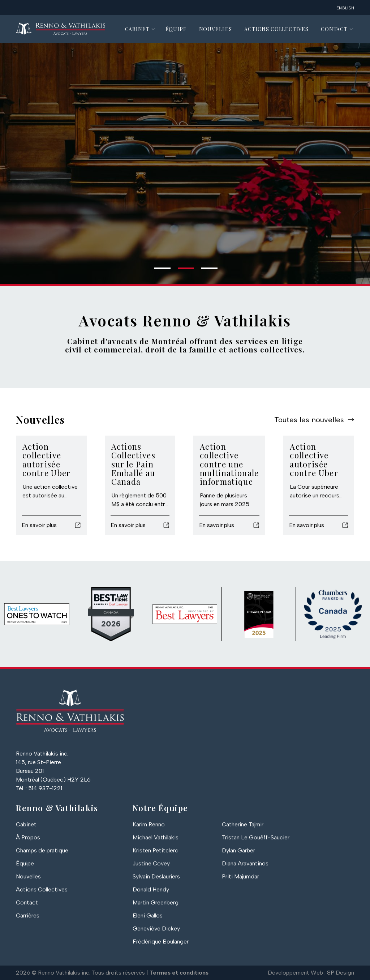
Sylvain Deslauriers (156, 876)
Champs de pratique (42, 850)
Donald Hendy (151, 889)
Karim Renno (149, 824)
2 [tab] (181, 271)
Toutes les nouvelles (309, 420)
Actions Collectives (276, 29)
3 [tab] (205, 271)
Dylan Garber (238, 850)
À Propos (28, 837)
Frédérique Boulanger (161, 942)
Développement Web (295, 973)
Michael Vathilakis (156, 837)
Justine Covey (151, 863)
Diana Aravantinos (245, 863)
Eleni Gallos (148, 915)
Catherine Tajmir (243, 824)
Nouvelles (216, 29)
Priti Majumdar (240, 876)
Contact (334, 29)
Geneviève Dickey (156, 928)
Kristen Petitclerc (155, 850)
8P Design (341, 973)
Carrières (28, 915)
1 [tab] (158, 271)
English (345, 8)
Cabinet (137, 29)
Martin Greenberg (156, 902)
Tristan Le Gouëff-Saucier (256, 837)
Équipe (176, 29)
